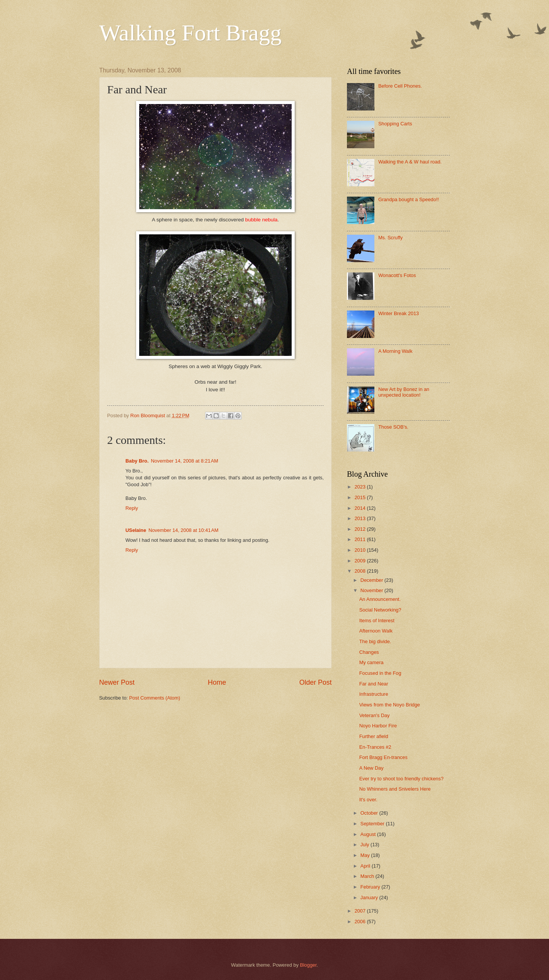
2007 (361, 911)
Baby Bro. (137, 461)
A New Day (371, 768)
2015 (361, 497)
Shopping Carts (395, 124)
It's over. (368, 800)
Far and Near (374, 684)
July (365, 845)
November (372, 590)
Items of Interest (377, 621)
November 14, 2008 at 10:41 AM (183, 530)
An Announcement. (380, 599)
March (368, 876)
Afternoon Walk (376, 631)
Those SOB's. (393, 427)
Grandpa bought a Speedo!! (409, 199)
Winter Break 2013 (399, 313)
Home (217, 682)
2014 (361, 508)
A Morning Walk (395, 351)
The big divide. (375, 641)
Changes (369, 652)
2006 (361, 922)
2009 (361, 561)
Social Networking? (380, 610)
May (366, 855)
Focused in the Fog (380, 673)
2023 (361, 487)
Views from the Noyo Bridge (389, 705)
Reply (132, 508)
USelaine (136, 530)
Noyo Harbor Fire (378, 726)
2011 (361, 539)
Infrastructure (374, 694)
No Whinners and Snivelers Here (395, 789)
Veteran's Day (374, 715)
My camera (371, 662)
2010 (361, 550)
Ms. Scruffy (390, 238)
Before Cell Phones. (400, 86)
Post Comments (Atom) (155, 698)
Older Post (315, 682)
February (371, 887)
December (372, 580)
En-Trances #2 (375, 747)
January (370, 898)
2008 (361, 571)
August (369, 834)
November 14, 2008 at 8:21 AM (185, 461)
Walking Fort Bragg (190, 33)
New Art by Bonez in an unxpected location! (404, 392)
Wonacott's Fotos (397, 275)
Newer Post (117, 682)
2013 (361, 518)
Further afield (374, 736)
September (373, 824)
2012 (361, 529)
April (366, 866)
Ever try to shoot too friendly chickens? (401, 779)
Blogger (308, 965)
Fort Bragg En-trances (383, 757)
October (370, 813)
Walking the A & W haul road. (410, 162)
